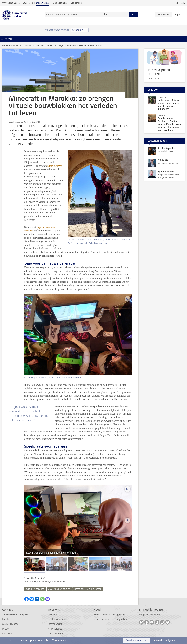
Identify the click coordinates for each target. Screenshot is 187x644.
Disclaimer (7, 634)
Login (182, 3)
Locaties (6, 619)
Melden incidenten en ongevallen (110, 619)
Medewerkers (43, 3)
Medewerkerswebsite (11, 45)
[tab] (35, 564)
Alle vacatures (55, 629)
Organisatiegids (60, 3)
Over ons (52, 614)
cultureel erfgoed (35, 589)
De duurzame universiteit (61, 619)
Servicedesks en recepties (15, 614)
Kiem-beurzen (55, 166)
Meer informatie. (60, 640)
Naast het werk (56, 634)
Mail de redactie (10, 624)
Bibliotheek (76, 3)
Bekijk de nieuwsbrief (150, 614)
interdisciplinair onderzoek (88, 589)
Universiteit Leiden (11, 3)
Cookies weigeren (165, 640)
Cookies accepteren (136, 640)
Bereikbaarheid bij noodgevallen (109, 614)
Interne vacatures (57, 624)
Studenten (28, 3)
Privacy (6, 629)
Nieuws (28, 45)
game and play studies (59, 589)
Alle (105, 14)
